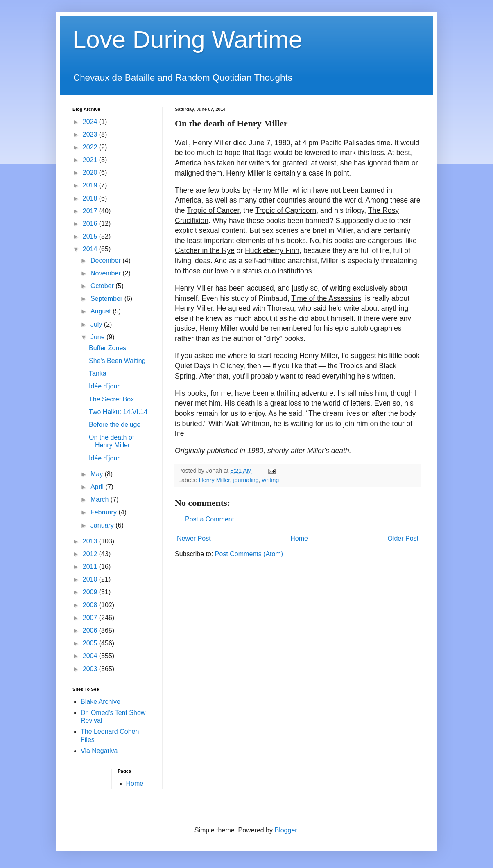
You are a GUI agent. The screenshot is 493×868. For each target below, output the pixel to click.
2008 (91, 605)
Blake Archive (101, 702)
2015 (91, 236)
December (106, 260)
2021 (91, 160)
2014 (91, 249)
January (103, 525)
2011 (91, 567)
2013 (91, 541)
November (106, 273)
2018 (91, 198)
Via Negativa (99, 751)
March (101, 499)
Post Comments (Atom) (249, 554)
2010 (91, 579)
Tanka (98, 373)
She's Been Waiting (117, 361)
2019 (91, 185)
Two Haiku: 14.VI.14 (118, 412)
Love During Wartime (187, 39)
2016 (91, 224)
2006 (91, 630)
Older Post (403, 538)
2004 (91, 656)
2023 (91, 134)
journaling (246, 480)
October (103, 286)
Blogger (285, 830)
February (104, 512)
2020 (91, 172)
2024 (91, 122)
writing (271, 480)
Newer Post (194, 538)
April (98, 487)
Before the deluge (115, 425)
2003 (91, 669)
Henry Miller (214, 480)
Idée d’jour (104, 386)
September (107, 299)
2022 (91, 147)
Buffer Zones (107, 348)
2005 (91, 643)
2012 (91, 554)
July (97, 324)
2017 (91, 211)
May (98, 474)
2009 (91, 592)
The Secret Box (111, 399)
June (98, 337)
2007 (91, 618)
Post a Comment (209, 519)
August (102, 311)
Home (299, 538)
